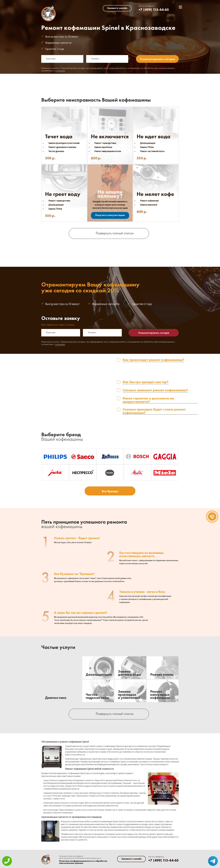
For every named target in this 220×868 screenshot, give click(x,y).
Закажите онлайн (117, 8)
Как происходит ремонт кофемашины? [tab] (153, 360)
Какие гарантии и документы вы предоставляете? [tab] (148, 400)
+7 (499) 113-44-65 (154, 10)
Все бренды (110, 491)
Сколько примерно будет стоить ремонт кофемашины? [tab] (154, 411)
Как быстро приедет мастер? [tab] (146, 382)
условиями (60, 71)
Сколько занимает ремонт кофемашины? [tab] (155, 390)
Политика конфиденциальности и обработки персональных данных (83, 862)
